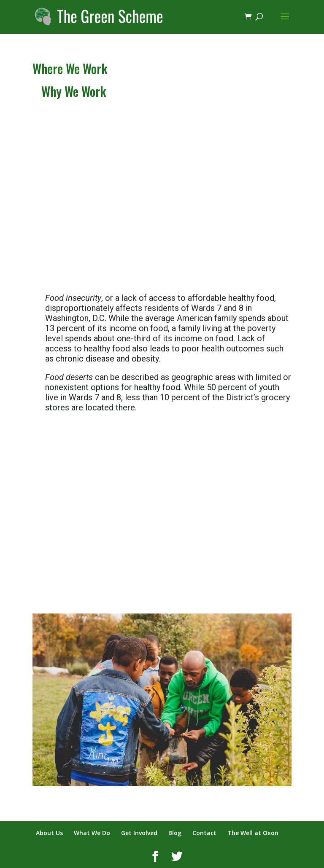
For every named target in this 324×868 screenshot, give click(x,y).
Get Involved (139, 833)
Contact (204, 833)
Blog (175, 833)
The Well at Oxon (253, 833)
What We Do (92, 833)
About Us (49, 833)
